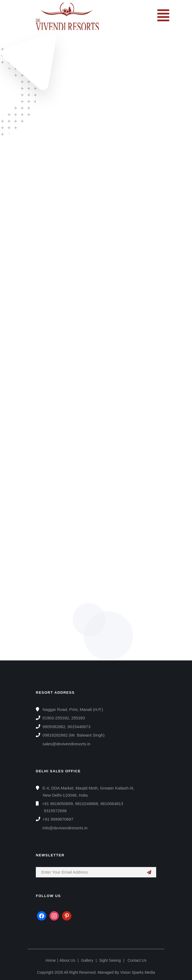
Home (51, 960)
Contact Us (137, 960)
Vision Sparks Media (137, 972)
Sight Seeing (110, 960)
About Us (68, 960)
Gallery (87, 960)
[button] (163, 17)
